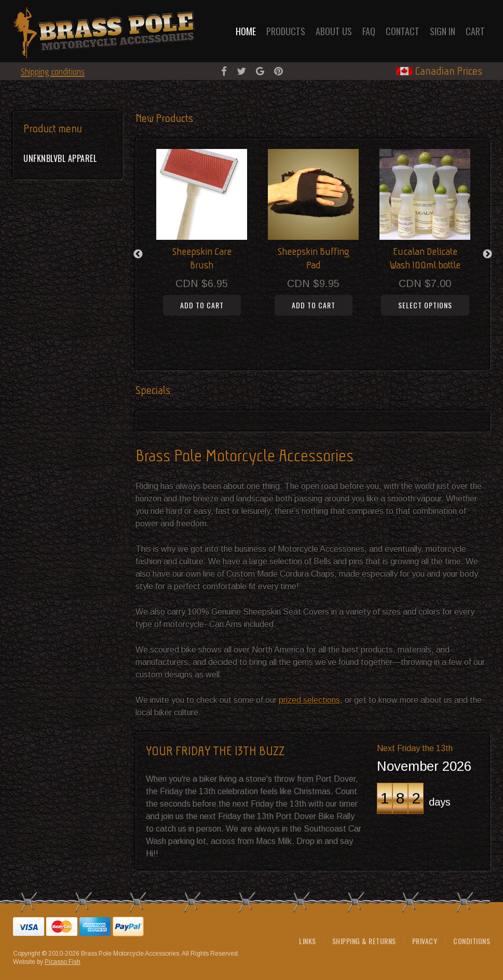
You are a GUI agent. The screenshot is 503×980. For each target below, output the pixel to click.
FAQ (369, 31)
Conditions (472, 941)
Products (286, 31)
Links (308, 941)
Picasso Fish (63, 962)
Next (487, 254)
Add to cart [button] (202, 305)
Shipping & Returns (364, 941)
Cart (475, 31)
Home (246, 31)
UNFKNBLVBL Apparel (60, 158)
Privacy (425, 941)
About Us (334, 31)
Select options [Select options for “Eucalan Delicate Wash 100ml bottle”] (425, 305)
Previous (138, 254)
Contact (403, 31)
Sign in (443, 31)
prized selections (309, 700)
